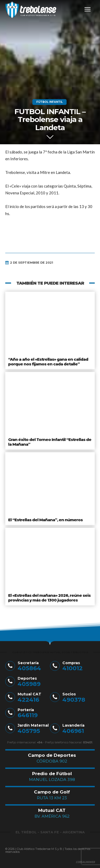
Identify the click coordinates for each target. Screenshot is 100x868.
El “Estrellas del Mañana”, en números (45, 520)
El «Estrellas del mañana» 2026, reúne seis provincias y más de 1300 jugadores (49, 598)
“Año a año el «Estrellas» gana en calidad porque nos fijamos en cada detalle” (48, 362)
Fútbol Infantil (49, 102)
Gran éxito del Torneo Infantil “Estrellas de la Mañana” (50, 442)
